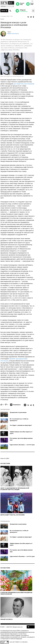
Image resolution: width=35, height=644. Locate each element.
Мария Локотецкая (13, 34)
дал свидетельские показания (24, 84)
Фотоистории (5, 463)
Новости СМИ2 (5, 458)
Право (2, 19)
